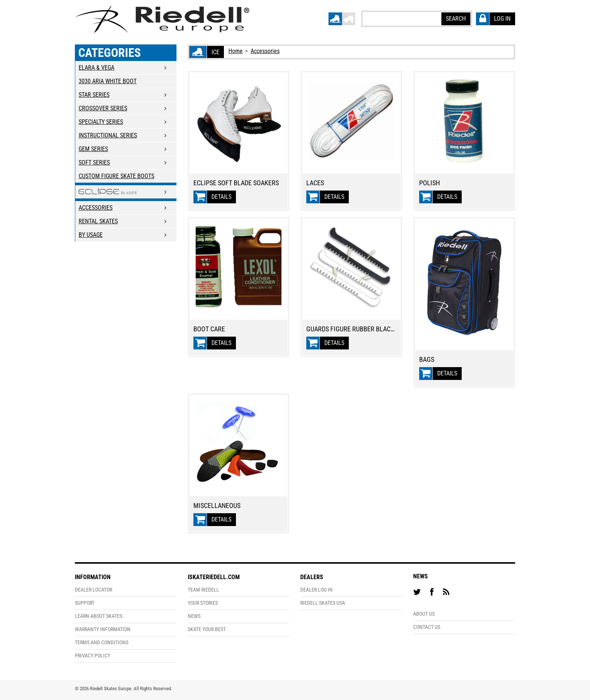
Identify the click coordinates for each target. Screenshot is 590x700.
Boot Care (209, 329)
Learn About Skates (99, 616)
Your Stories (203, 603)
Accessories (265, 51)
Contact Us (427, 627)
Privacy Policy (93, 656)
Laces (315, 183)
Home (236, 51)
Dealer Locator (94, 590)
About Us (424, 614)
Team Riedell (203, 590)
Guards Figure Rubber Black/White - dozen (372, 329)
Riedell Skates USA (323, 603)
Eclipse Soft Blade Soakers (236, 183)
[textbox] (401, 18)
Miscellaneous (217, 506)
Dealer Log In (316, 590)
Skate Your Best (207, 629)
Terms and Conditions (102, 643)
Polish (430, 183)
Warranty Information (103, 629)
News (194, 616)
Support (85, 603)
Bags (427, 360)
